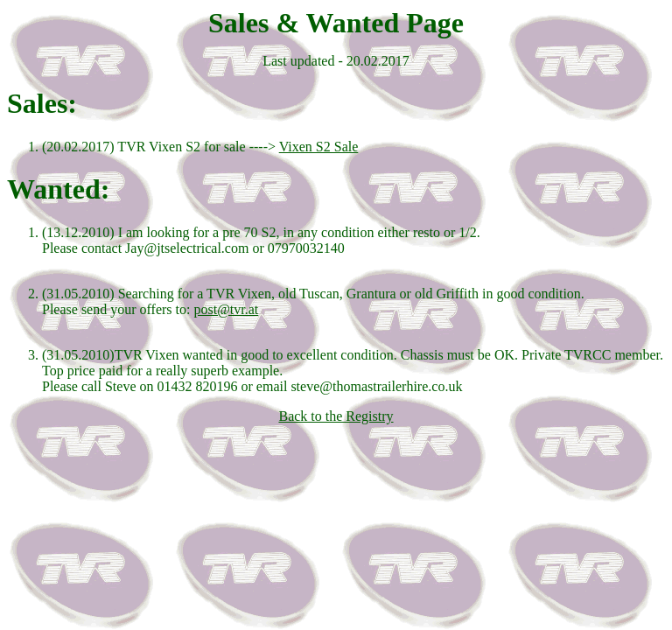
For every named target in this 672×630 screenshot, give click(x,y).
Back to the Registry (336, 416)
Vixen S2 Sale (319, 147)
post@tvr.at (226, 309)
